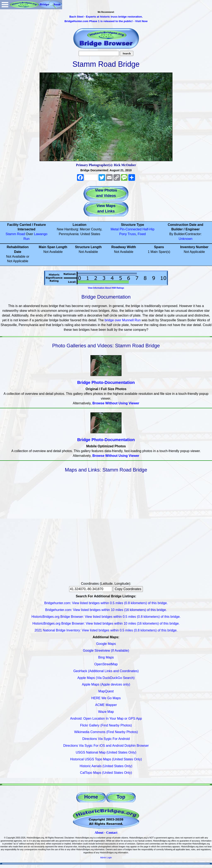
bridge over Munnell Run (123, 320)
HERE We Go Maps (106, 698)
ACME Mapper (106, 705)
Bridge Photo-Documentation (106, 382)
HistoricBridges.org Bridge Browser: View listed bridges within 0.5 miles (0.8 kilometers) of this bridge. (106, 617)
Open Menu (5, 5)
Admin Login (106, 858)
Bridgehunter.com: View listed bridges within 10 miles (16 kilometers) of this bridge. (106, 610)
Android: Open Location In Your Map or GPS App (106, 719)
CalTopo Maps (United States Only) (106, 773)
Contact (112, 833)
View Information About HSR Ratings (106, 288)
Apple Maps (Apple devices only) (106, 684)
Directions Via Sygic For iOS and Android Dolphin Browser (106, 746)
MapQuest (106, 691)
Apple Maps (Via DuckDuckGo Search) (106, 678)
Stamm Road (15, 234)
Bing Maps (106, 657)
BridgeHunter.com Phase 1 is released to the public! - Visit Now (106, 21)
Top (121, 797)
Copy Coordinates (128, 589)
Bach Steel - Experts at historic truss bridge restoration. (106, 17)
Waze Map (106, 712)
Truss (132, 234)
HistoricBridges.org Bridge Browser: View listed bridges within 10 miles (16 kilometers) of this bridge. (106, 623)
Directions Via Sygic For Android (106, 739)
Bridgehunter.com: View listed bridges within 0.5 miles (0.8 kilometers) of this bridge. (106, 603)
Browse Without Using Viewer (116, 403)
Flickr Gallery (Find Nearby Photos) (106, 725)
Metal (115, 229)
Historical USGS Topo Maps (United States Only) (106, 759)
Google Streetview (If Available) (106, 651)
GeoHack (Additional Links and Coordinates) (106, 671)
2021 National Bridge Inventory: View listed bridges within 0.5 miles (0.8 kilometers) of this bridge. (106, 630)
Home (91, 797)
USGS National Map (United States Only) (106, 752)
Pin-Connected (131, 229)
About (99, 833)
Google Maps (106, 644)
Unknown (186, 239)
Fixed (142, 234)
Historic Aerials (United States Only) (106, 766)
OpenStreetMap (106, 664)
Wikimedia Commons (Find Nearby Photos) (106, 732)
